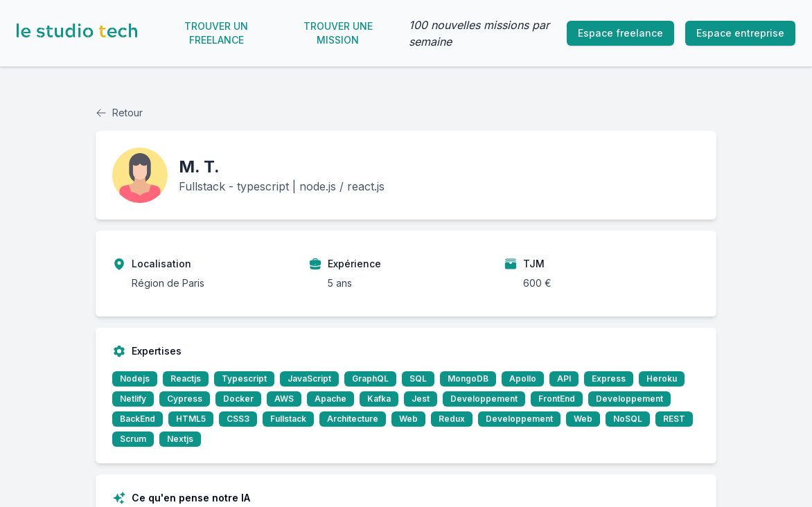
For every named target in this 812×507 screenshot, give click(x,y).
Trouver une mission (338, 33)
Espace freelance (620, 33)
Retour (119, 113)
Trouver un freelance (216, 33)
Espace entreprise (740, 33)
